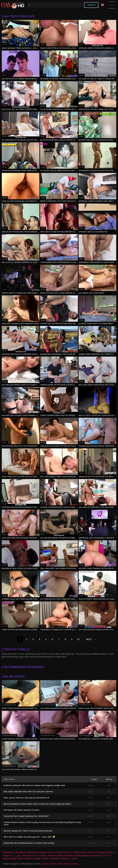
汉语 (20, 859)
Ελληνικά (101, 852)
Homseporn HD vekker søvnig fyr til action (21, 810)
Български (65, 859)
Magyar (6, 856)
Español (78, 856)
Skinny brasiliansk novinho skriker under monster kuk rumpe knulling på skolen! (37, 804)
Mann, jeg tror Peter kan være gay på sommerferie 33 (26, 798)
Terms (75, 864)
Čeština (110, 852)
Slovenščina (20, 852)
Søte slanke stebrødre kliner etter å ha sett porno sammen (28, 792)
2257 (60, 864)
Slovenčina (32, 852)
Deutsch (92, 852)
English (37, 859)
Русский (69, 856)
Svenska (54, 859)
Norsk (50, 852)
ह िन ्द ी (105, 856)
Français (28, 859)
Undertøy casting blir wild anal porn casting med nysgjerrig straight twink (34, 785)
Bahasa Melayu (10, 859)
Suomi (83, 852)
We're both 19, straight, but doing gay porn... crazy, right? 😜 (29, 837)
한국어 (68, 852)
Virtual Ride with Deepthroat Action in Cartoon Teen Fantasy (29, 843)
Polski (43, 856)
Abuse (53, 864)
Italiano (45, 859)
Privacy (67, 864)
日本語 (76, 852)
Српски (42, 852)
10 (78, 639)
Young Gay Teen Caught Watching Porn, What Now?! (26, 816)
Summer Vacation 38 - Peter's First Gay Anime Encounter (28, 831)
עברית (36, 856)
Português (27, 856)
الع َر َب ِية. (16, 856)
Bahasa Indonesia (91, 856)
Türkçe (60, 856)
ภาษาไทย (59, 852)
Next (89, 639)
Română (51, 856)
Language (102, 5)
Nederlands (8, 852)
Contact (45, 864)
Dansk (74, 859)
